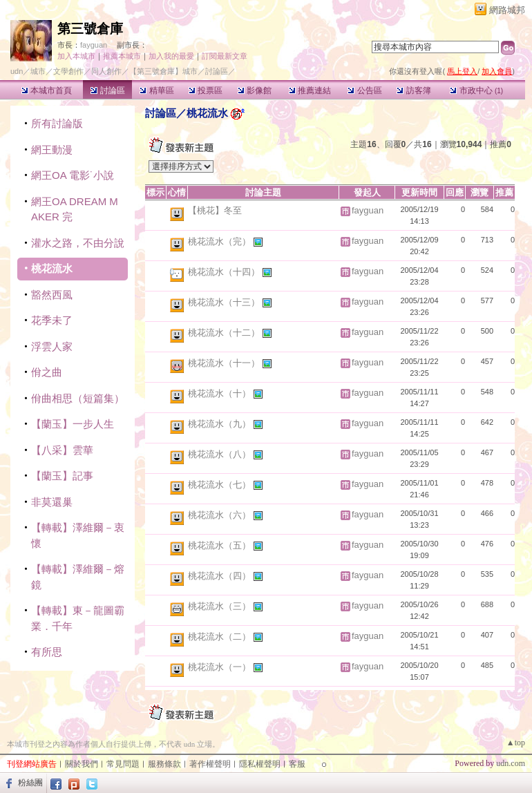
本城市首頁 (47, 90)
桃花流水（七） (221, 485)
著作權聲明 (210, 764)
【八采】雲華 (62, 450)
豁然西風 (52, 295)
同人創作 (106, 71)
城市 (38, 71)
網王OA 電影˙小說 (73, 175)
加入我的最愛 (171, 56)
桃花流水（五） (221, 545)
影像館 (255, 90)
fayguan (94, 45)
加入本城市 (76, 56)
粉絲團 (30, 783)
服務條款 (164, 764)
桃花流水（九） (221, 424)
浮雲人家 (52, 346)
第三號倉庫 (90, 29)
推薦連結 (310, 90)
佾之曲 (47, 372)
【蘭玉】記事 (62, 476)
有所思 (47, 652)
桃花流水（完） (221, 241)
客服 (297, 764)
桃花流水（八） (221, 454)
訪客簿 (414, 90)
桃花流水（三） (221, 606)
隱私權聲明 (260, 764)
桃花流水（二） (221, 637)
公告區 (364, 90)
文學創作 (68, 71)
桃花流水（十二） (225, 333)
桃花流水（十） (221, 393)
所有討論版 (57, 123)
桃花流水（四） (221, 576)
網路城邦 (507, 10)
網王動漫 (52, 150)
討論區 (107, 90)
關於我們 (82, 764)
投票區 (206, 90)
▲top (516, 743)
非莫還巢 (52, 502)
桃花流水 (52, 268)
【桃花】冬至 (215, 210)
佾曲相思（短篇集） (78, 398)
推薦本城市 (122, 56)
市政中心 (476, 90)
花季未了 (52, 320)
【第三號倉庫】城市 (163, 71)
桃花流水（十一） (225, 363)
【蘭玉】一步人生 (73, 424)
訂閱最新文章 (225, 56)
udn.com (511, 763)
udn (17, 71)
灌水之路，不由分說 (78, 243)
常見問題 (123, 764)
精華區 (156, 90)
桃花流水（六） (221, 515)
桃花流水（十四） (225, 272)
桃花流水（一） (221, 667)
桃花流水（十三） (225, 302)
